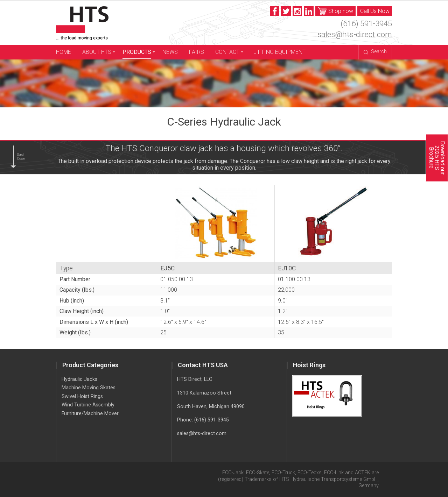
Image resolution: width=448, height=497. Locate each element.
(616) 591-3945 (366, 23)
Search (375, 52)
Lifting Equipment (279, 52)
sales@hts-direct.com (355, 34)
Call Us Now (375, 11)
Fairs (197, 52)
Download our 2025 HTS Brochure (437, 158)
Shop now (335, 11)
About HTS (97, 52)
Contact (227, 52)
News (170, 52)
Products (137, 52)
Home (64, 52)
